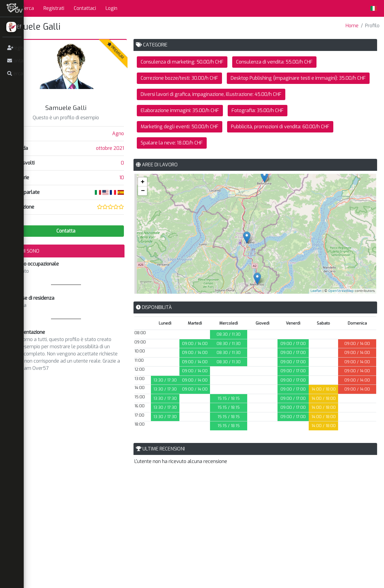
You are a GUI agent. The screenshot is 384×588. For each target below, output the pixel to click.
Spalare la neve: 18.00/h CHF (186, 159)
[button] (31, 8)
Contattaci (106, 8)
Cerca (49, 8)
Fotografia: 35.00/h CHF (272, 127)
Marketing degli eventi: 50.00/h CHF (194, 143)
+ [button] (157, 198)
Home (352, 26)
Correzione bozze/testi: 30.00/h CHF (194, 78)
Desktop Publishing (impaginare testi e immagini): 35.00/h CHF (223, 94)
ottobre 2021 (124, 148)
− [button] (157, 207)
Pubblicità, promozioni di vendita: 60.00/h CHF (295, 143)
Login (133, 8)
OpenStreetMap (341, 307)
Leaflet (316, 307)
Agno (132, 134)
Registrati (75, 8)
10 (136, 178)
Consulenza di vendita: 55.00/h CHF (289, 62)
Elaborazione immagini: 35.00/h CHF (194, 127)
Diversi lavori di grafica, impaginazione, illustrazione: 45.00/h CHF (225, 110)
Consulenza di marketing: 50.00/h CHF (196, 62)
